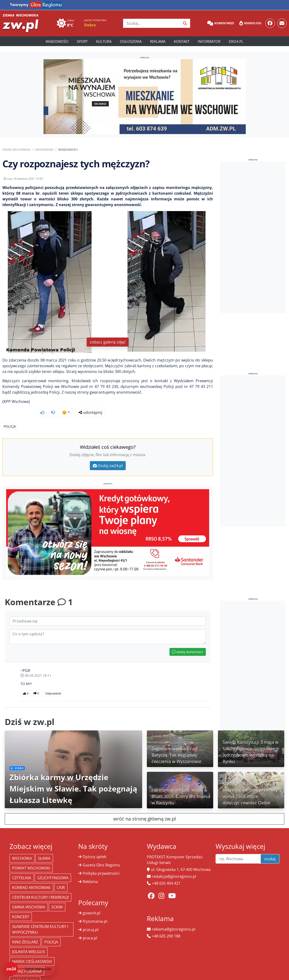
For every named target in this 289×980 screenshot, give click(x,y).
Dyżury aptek (94, 848)
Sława (44, 849)
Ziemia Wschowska (17, 150)
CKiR (61, 879)
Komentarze (221, 23)
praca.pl (90, 929)
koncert (21, 908)
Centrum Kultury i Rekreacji (40, 888)
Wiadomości (57, 41)
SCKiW (57, 898)
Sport (82, 41)
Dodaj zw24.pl (108, 457)
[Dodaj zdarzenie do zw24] (30, 969)
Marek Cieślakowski (32, 952)
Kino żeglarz (25, 933)
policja (51, 933)
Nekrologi (250, 23)
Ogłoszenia (131, 41)
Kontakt (182, 41)
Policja (10, 417)
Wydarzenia (44, 150)
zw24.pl (236, 41)
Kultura (104, 41)
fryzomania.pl (95, 912)
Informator (209, 41)
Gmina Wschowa (29, 898)
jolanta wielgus (29, 943)
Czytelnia (22, 869)
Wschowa (22, 849)
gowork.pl (92, 904)
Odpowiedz (53, 684)
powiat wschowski (31, 859)
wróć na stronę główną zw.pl (145, 810)
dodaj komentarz (188, 643)
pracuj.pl (91, 921)
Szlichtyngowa (53, 869)
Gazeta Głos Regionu (101, 856)
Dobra (90, 25)
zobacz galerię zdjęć (108, 346)
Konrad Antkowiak (31, 879)
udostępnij (198, 180)
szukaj (270, 850)
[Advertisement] (255, 237)
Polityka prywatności (101, 864)
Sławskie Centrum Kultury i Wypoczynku (40, 920)
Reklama (158, 41)
